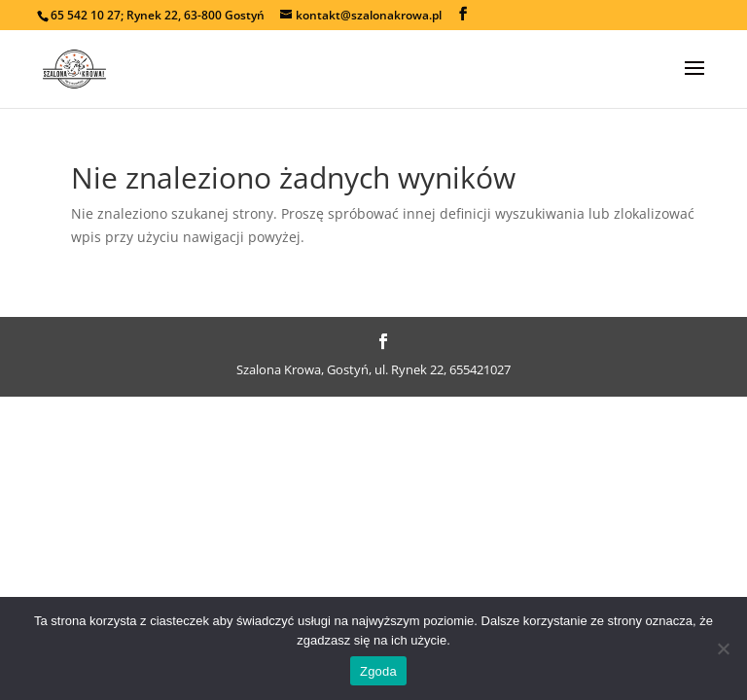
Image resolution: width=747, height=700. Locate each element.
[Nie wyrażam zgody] (723, 648)
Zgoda (378, 671)
